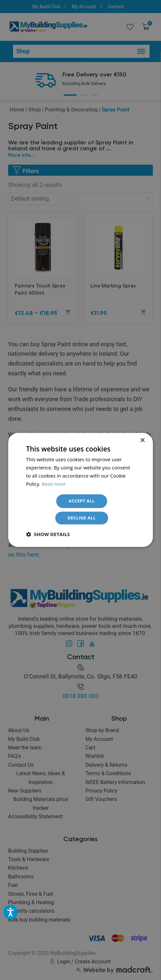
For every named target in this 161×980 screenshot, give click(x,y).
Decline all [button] (82, 519)
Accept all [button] (81, 501)
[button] (48, 535)
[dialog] (80, 490)
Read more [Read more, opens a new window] (54, 483)
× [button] (142, 440)
